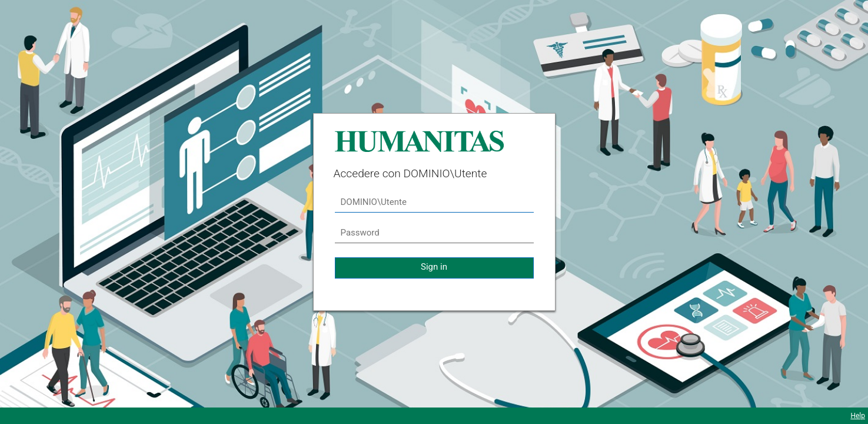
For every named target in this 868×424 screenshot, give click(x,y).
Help (858, 416)
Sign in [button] (434, 267)
